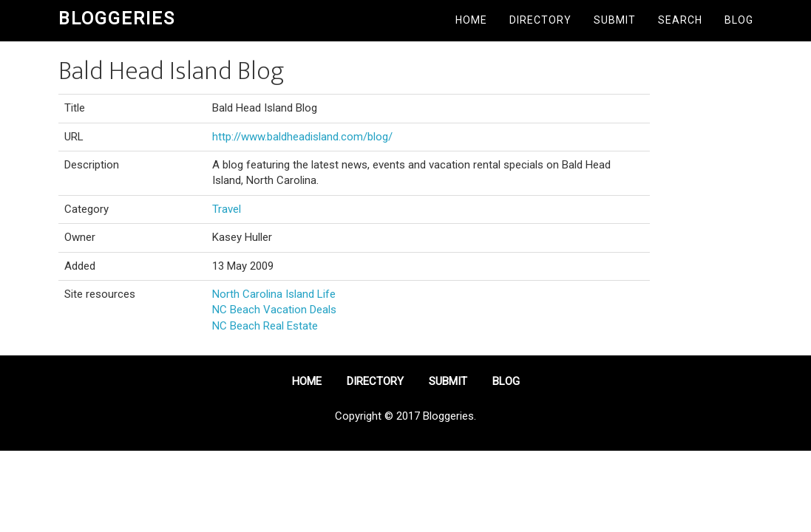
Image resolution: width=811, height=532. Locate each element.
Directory (540, 20)
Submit (615, 20)
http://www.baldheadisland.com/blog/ (302, 137)
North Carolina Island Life (274, 294)
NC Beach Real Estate (265, 326)
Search (680, 20)
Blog (739, 20)
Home (471, 20)
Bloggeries (117, 18)
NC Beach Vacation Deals (274, 310)
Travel (227, 209)
